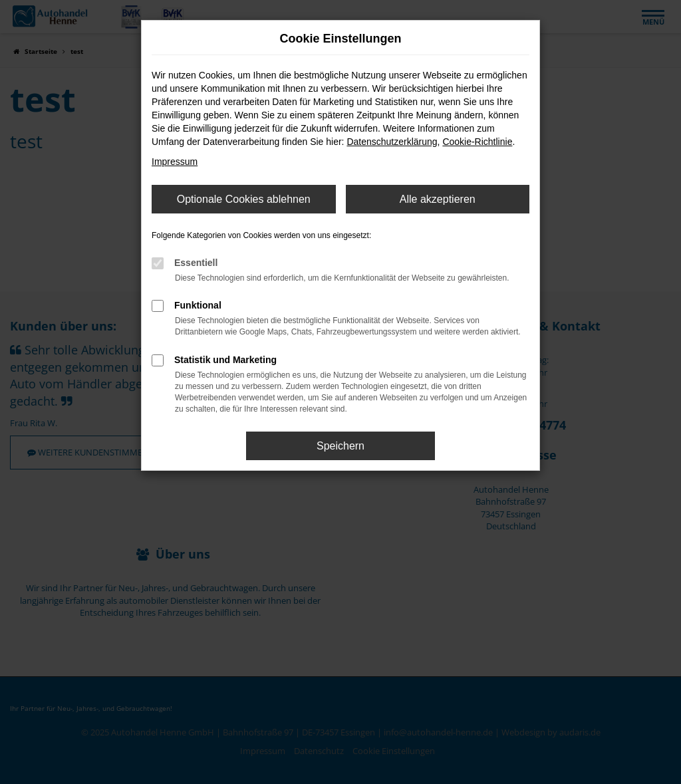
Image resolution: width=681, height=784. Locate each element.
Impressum (175, 162)
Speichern (340, 446)
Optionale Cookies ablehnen (244, 199)
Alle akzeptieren (438, 199)
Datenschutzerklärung (392, 142)
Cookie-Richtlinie (477, 142)
